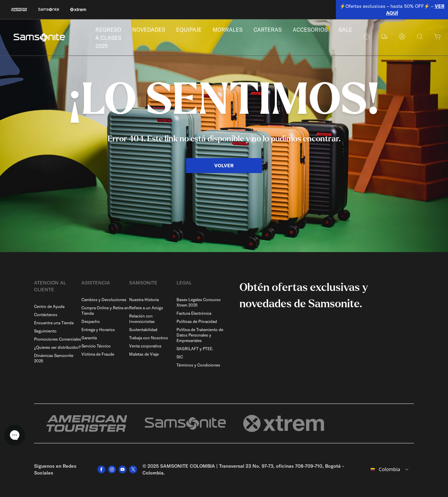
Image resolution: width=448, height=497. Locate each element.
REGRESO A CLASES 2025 (109, 38)
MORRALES (231, 30)
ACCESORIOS (316, 30)
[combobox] (390, 469)
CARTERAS (272, 30)
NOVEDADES (151, 30)
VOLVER (224, 166)
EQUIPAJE (192, 30)
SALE (352, 30)
